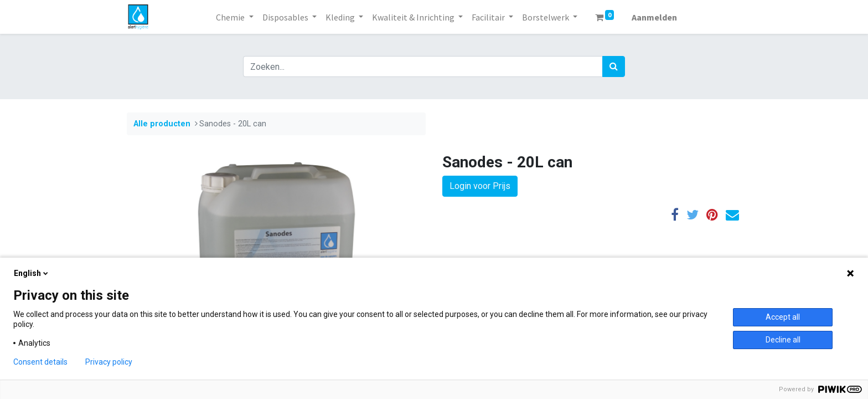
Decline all (783, 340)
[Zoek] (614, 66)
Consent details (40, 362)
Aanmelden (654, 17)
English (32, 273)
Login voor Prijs (480, 186)
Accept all (783, 317)
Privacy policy (109, 362)
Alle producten (162, 124)
